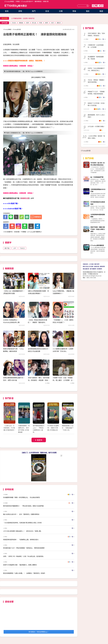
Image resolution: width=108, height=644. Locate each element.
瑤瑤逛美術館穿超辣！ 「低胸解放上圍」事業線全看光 (21, 539)
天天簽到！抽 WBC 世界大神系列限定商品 (98, 164)
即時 (20, 11)
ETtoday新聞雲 (9, 1)
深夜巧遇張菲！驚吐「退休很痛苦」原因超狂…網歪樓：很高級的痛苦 (39, 380)
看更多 (40, 440)
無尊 (46, 23)
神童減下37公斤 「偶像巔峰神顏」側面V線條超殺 (96, 93)
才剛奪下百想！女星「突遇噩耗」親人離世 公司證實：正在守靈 (63, 380)
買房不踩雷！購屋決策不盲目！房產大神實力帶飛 (98, 229)
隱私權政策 (86, 269)
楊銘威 (21, 23)
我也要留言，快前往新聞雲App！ (39, 632)
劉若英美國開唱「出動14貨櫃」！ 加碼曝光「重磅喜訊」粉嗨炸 (24, 573)
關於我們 (97, 264)
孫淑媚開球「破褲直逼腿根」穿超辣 (96, 58)
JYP (15, 248)
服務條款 (102, 266)
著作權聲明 (93, 269)
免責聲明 (99, 269)
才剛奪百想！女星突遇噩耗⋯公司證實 (96, 46)
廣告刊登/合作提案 (88, 266)
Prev (6, 415)
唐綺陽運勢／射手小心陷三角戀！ (96, 116)
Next (71, 415)
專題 (101, 11)
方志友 (14, 23)
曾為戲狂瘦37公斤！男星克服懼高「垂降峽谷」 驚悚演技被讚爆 (24, 548)
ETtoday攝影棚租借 (97, 245)
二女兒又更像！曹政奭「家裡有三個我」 (96, 137)
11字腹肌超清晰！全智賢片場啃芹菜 (23, 18)
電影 (88, 11)
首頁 (7, 11)
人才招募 (91, 264)
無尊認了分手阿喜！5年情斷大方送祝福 (96, 104)
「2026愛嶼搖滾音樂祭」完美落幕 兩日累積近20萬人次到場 (22, 523)
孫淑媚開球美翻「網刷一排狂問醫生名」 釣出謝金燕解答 (22, 497)
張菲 (28, 23)
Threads (93, 6)
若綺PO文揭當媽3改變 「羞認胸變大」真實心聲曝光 (20, 565)
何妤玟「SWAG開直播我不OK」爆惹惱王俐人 (96, 69)
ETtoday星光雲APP (27, 1)
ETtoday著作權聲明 (34, 232)
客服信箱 (97, 266)
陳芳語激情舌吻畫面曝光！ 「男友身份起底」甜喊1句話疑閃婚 (23, 506)
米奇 (52, 23)
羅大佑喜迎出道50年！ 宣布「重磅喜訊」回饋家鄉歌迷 (21, 514)
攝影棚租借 (38, 1)
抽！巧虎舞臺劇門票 (97, 177)
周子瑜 (7, 248)
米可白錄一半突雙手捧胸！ (96, 126)
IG (102, 6)
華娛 (74, 11)
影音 (47, 11)
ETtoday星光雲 (16, 6)
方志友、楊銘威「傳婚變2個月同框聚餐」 (96, 81)
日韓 (61, 11)
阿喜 (41, 23)
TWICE (22, 248)
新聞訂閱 (46, 1)
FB (99, 6)
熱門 (34, 11)
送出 (88, 6)
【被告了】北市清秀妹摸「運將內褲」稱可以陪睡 (39, 452)
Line (96, 6)
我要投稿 (85, 264)
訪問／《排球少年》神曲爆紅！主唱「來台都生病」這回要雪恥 (23, 556)
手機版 (18, 1)
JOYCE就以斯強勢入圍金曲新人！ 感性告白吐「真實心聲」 (23, 531)
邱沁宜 (34, 23)
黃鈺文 (59, 23)
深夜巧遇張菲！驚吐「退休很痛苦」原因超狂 (96, 34)
